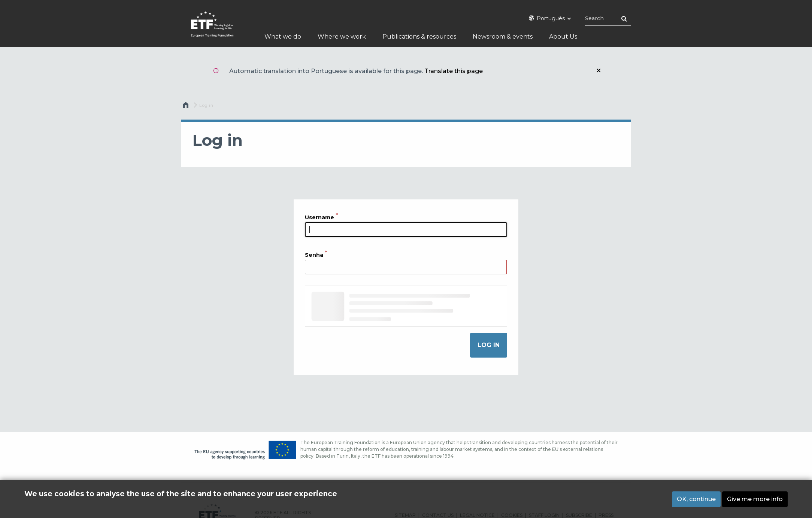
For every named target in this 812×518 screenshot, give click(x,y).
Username (319, 217)
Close (599, 70)
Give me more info (755, 499)
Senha (314, 255)
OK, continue (696, 499)
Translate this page (454, 71)
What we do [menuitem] (283, 37)
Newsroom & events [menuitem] (503, 37)
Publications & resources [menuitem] (419, 37)
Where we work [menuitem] (342, 37)
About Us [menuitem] (563, 37)
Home (187, 107)
